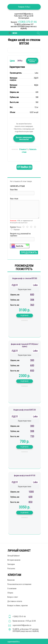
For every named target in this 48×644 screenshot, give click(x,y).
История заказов (14, 560)
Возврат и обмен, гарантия (18, 606)
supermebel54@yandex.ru (22, 625)
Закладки (11, 564)
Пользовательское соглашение (19, 584)
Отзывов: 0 (23, 149)
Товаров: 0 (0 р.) (24, 7)
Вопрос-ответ (13, 597)
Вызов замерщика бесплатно (24, 138)
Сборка (10, 593)
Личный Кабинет (14, 556)
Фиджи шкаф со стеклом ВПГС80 (25, 278)
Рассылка (11, 568)
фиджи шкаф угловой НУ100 (25, 476)
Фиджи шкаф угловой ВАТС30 (25, 410)
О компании (12, 588)
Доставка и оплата (15, 601)
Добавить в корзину (32, 61)
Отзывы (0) (24, 167)
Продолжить (29, 252)
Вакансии (11, 580)
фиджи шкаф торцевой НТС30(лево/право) (25, 345)
